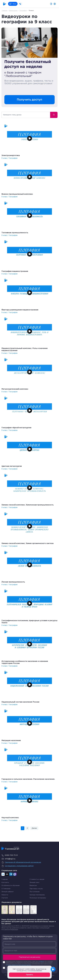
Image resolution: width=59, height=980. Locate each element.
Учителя (5, 898)
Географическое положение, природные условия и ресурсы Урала (29, 622)
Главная (4, 11)
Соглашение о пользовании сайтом (17, 866)
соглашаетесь (22, 971)
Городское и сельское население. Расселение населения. (28, 779)
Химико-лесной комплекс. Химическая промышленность (28, 505)
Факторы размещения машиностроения (20, 310)
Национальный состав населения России (20, 702)
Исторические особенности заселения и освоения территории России (25, 662)
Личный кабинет (8, 892)
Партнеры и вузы (36, 889)
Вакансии (33, 886)
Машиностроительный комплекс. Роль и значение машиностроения (25, 349)
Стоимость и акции (37, 879)
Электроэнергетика (11, 156)
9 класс (5, 158)
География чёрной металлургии (16, 428)
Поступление (35, 892)
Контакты (5, 882)
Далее (34, 828)
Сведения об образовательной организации (21, 862)
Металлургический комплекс (15, 389)
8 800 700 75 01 (10, 855)
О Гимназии (6, 889)
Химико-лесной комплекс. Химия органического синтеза (27, 543)
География (23, 11)
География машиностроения (15, 271)
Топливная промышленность (15, 233)
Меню (13, 4)
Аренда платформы (37, 895)
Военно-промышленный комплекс (17, 194)
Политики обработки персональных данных (18, 965)
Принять (30, 975)
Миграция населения (11, 741)
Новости (5, 895)
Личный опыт (35, 882)
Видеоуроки (13, 11)
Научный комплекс (10, 818)
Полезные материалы (38, 898)
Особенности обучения (10, 886)
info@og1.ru (8, 859)
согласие (41, 962)
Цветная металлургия (12, 466)
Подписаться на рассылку (30, 957)
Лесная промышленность (13, 582)
